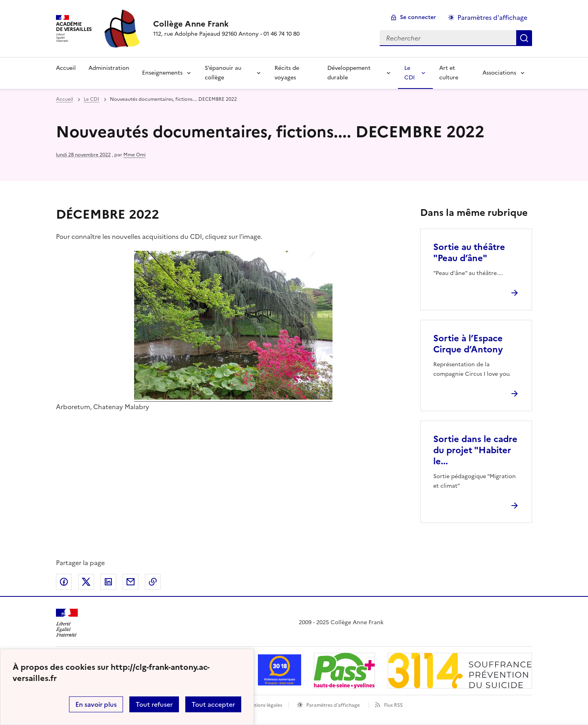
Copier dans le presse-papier (153, 582)
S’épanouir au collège (223, 73)
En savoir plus (96, 704)
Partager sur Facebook (64, 582)
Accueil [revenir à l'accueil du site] (64, 99)
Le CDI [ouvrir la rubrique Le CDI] (91, 99)
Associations (499, 73)
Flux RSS (393, 705)
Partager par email (131, 582)
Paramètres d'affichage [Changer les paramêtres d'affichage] (492, 17)
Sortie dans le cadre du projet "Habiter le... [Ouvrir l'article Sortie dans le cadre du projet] (475, 450)
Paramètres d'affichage (333, 705)
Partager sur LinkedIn (108, 582)
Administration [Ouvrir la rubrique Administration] (109, 68)
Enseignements (162, 73)
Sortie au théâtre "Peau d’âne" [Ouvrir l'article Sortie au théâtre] (469, 253)
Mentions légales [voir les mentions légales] (263, 705)
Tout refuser (154, 704)
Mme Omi (135, 155)
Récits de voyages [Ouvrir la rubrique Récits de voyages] (287, 73)
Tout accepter (213, 704)
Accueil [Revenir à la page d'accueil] (66, 68)
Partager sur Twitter (86, 582)
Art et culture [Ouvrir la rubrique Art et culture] (449, 73)
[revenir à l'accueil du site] (226, 24)
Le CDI (409, 73)
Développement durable (349, 73)
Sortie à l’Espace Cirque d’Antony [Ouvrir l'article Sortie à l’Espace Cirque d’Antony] (468, 344)
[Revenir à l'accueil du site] (67, 623)
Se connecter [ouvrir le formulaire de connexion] (418, 17)
